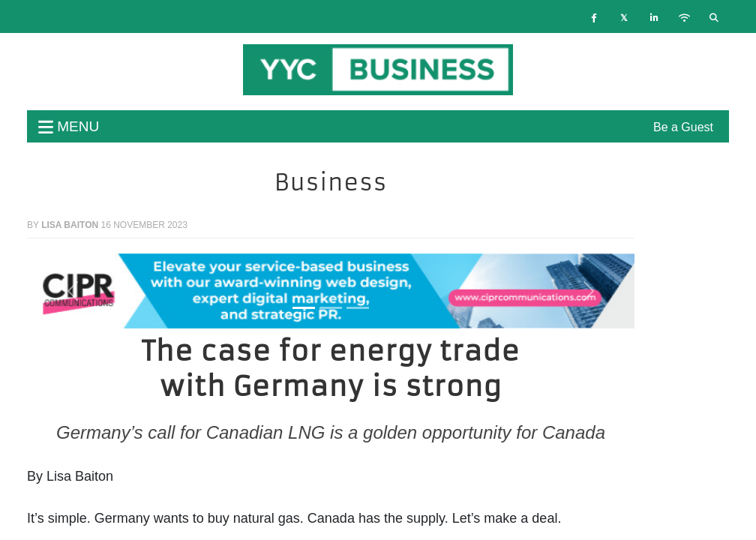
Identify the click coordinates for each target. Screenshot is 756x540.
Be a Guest (683, 127)
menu (69, 126)
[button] (73, 291)
